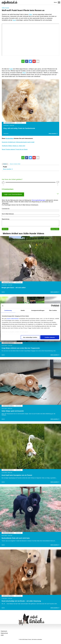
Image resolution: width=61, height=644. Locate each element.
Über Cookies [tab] (53, 310)
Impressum (4, 631)
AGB (2, 635)
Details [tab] (23, 310)
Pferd (24, 73)
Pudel (11, 69)
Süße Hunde (5, 8)
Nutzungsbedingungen (39, 200)
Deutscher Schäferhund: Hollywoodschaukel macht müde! (18, 142)
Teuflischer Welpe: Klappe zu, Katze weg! (14, 146)
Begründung (6, 219)
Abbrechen (5, 229)
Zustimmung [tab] (8, 310)
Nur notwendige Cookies (30, 337)
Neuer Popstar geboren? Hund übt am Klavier (15, 149)
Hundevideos (10, 138)
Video (31, 14)
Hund (14, 20)
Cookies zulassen (50, 337)
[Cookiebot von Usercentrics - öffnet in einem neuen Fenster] (52, 306)
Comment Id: (6, 209)
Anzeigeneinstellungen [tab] (38, 310)
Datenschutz (4, 633)
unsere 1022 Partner (13, 318)
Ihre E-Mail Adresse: (8, 214)
